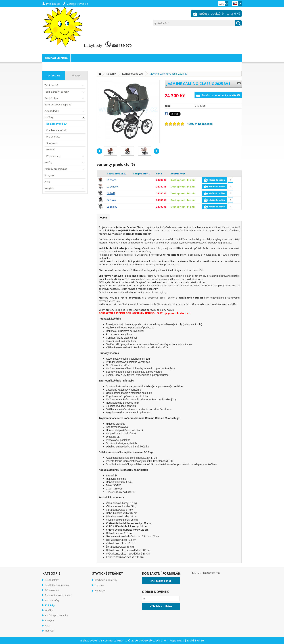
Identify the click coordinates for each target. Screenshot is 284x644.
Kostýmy (49, 175)
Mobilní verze (195, 640)
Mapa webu (177, 640)
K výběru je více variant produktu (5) (221, 95)
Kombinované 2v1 (57, 124)
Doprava (100, 585)
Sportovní (52, 143)
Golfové (51, 149)
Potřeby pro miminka (65, 169)
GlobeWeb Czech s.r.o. (153, 640)
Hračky (65, 163)
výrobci (76, 76)
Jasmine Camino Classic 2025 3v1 (169, 74)
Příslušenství (66, 156)
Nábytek (65, 188)
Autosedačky (65, 111)
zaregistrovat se (78, 4)
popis (103, 217)
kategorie (54, 76)
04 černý (111, 200)
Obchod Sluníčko (56, 58)
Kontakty (100, 591)
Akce (47, 182)
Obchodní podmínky (106, 580)
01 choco (111, 180)
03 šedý (111, 193)
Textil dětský (65, 86)
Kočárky (65, 118)
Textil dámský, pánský (65, 92)
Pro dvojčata (53, 137)
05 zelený (112, 207)
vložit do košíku (217, 180)
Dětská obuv (65, 98)
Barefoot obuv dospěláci (58, 105)
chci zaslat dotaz (161, 581)
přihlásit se (53, 4)
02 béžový (112, 187)
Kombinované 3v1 (56, 130)
